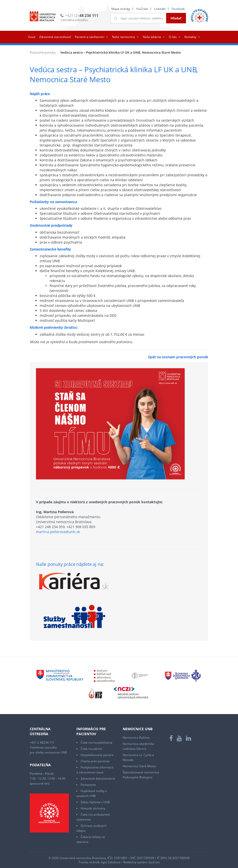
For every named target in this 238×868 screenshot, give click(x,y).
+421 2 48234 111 (42, 742)
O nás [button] (173, 37)
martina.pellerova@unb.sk (58, 532)
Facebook (178, 9)
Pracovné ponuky (43, 52)
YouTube (142, 9)
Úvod (32, 37)
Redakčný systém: (135, 862)
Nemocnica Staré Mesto (139, 766)
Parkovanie (88, 785)
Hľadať (176, 18)
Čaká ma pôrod (91, 749)
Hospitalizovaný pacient (97, 755)
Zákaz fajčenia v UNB (95, 802)
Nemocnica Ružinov (136, 738)
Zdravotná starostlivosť (55, 37)
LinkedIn (160, 9)
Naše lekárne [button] (152, 37)
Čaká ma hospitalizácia (96, 742)
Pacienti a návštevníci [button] (90, 37)
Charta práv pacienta (95, 761)
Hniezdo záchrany (93, 808)
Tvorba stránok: (89, 862)
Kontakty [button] (190, 37)
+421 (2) (82, 15)
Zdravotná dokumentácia (98, 778)
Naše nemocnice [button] (124, 37)
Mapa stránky (121, 9)
